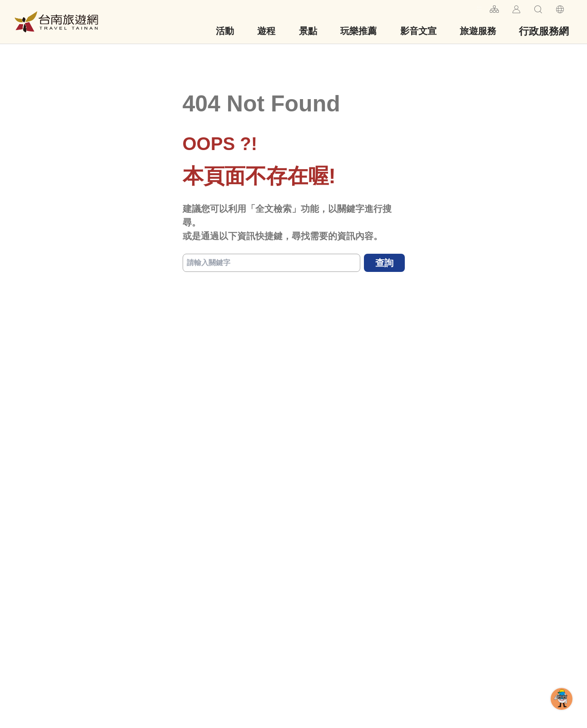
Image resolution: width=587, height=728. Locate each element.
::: (479, 8)
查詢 (384, 263)
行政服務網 (544, 31)
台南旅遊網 (56, 22)
